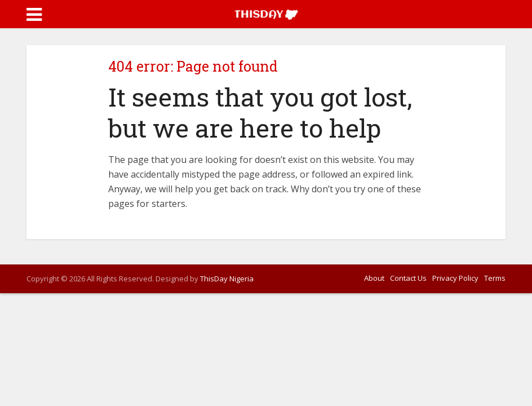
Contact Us (408, 278)
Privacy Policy (455, 278)
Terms (495, 278)
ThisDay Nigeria (227, 279)
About (374, 278)
